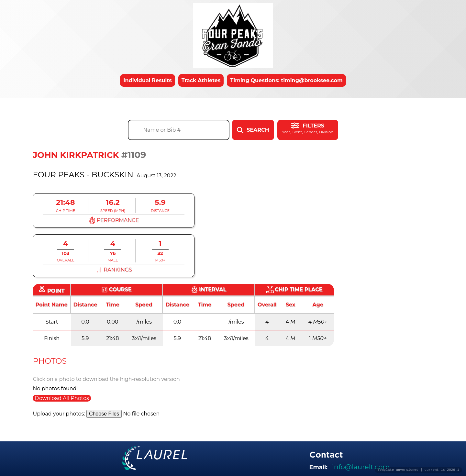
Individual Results (148, 80)
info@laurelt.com (361, 467)
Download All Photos (62, 398)
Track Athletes (201, 80)
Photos (50, 361)
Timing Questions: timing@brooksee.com (286, 80)
